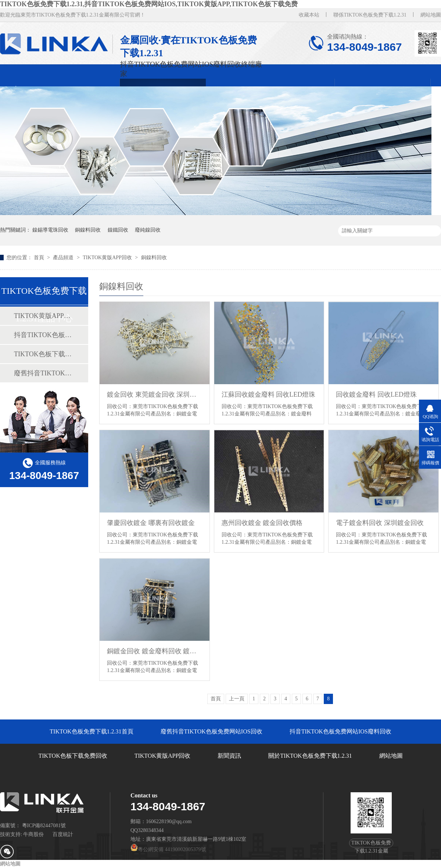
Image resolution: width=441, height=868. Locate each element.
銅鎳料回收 (88, 230)
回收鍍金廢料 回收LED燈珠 (376, 394)
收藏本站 (309, 15)
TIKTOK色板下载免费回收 (44, 354)
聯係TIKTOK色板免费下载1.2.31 (370, 15)
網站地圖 (431, 15)
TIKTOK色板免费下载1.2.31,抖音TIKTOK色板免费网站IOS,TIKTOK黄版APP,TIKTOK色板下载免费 (149, 4)
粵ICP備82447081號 (44, 826)
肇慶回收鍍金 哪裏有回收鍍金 (151, 523)
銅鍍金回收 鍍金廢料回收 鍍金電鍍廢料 (155, 651)
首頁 (40, 258)
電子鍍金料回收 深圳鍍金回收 (380, 523)
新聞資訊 (229, 756)
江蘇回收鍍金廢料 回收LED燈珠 (269, 394)
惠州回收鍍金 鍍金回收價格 (262, 523)
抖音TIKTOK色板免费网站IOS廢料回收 (44, 335)
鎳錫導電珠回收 (50, 230)
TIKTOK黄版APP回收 (108, 258)
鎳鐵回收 (118, 230)
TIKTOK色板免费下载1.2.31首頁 (91, 731)
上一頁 (237, 699)
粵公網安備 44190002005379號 (168, 849)
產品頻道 (64, 258)
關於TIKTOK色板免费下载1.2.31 (310, 756)
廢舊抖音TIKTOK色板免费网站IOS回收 (44, 373)
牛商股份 (33, 834)
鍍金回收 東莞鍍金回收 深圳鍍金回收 (155, 394)
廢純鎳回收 (148, 230)
